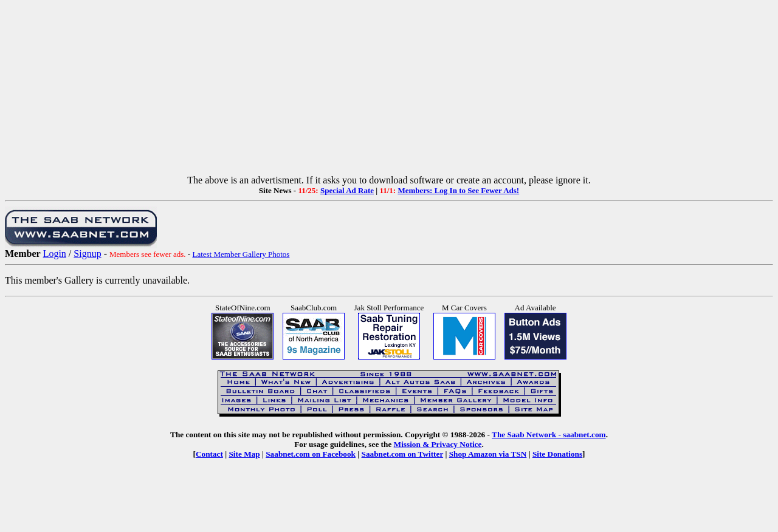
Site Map (244, 454)
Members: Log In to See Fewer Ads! (458, 190)
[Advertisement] (389, 90)
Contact (209, 454)
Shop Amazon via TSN (488, 454)
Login (55, 254)
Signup (87, 254)
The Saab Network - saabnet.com (549, 435)
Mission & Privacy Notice (438, 444)
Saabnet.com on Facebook (311, 454)
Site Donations (557, 454)
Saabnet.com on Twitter (403, 454)
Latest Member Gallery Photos (241, 254)
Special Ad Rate (347, 190)
